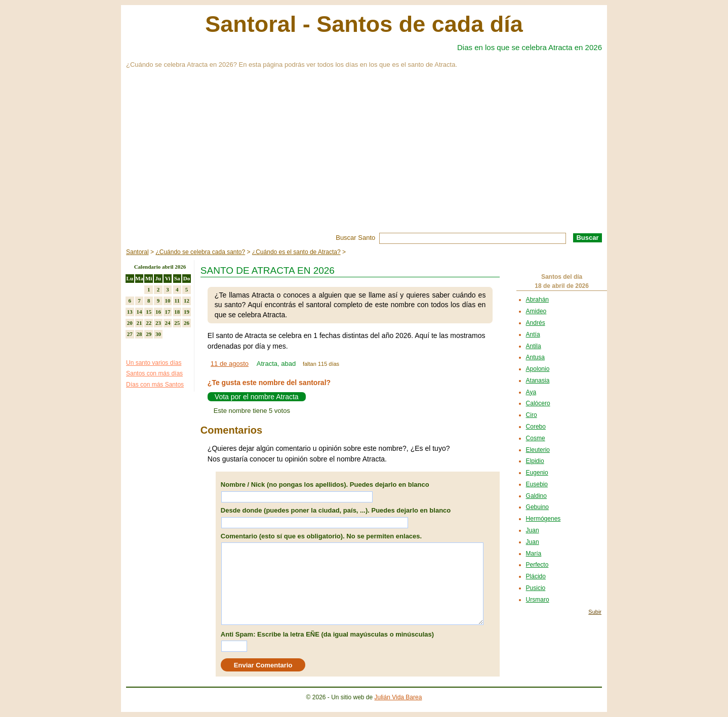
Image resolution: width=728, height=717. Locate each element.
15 (149, 312)
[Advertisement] (364, 157)
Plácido (536, 576)
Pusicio (536, 588)
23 (158, 323)
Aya (531, 392)
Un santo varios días (154, 363)
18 (177, 312)
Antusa (535, 357)
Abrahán (537, 300)
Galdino (536, 496)
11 (177, 301)
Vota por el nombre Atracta (257, 397)
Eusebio (537, 484)
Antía (533, 334)
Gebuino (537, 507)
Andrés (536, 323)
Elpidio (535, 461)
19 (187, 312)
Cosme (536, 438)
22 (149, 323)
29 (149, 334)
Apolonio (538, 369)
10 (168, 301)
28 (139, 334)
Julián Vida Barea (398, 697)
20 (130, 323)
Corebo (536, 427)
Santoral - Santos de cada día (364, 24)
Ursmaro (538, 600)
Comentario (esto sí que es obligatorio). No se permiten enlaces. (321, 536)
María (534, 554)
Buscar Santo (355, 238)
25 (177, 323)
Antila (534, 346)
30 (158, 334)
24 (168, 323)
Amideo (536, 311)
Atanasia (538, 381)
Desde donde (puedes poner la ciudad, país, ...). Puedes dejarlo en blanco (336, 510)
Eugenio (537, 473)
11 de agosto (230, 364)
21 (139, 323)
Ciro (532, 415)
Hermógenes (543, 519)
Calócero (538, 403)
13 (130, 312)
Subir (595, 612)
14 (139, 312)
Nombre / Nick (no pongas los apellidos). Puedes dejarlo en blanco (325, 484)
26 (187, 323)
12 (187, 301)
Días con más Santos (155, 385)
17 (168, 312)
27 (130, 334)
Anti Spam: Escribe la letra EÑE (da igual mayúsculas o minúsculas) (327, 634)
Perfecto (537, 565)
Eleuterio (538, 450)
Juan (533, 530)
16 (158, 312)
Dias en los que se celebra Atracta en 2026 (530, 47)
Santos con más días (154, 373)
